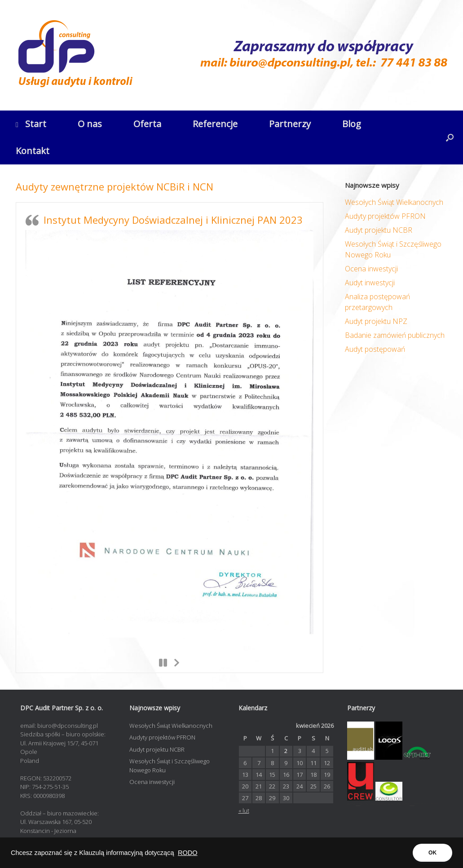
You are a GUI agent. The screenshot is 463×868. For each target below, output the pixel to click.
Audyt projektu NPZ (376, 321)
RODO (188, 853)
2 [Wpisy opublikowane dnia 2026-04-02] (286, 751)
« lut (244, 810)
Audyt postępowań (375, 349)
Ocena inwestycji (371, 269)
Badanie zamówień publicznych (395, 335)
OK (432, 853)
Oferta (147, 124)
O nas (90, 124)
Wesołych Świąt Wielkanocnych (394, 202)
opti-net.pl (358, 805)
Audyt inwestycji (370, 283)
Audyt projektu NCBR (379, 230)
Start (31, 124)
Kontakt (33, 151)
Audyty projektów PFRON (385, 216)
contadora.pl (412, 805)
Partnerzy (290, 124)
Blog (352, 124)
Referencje (215, 124)
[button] (450, 137)
